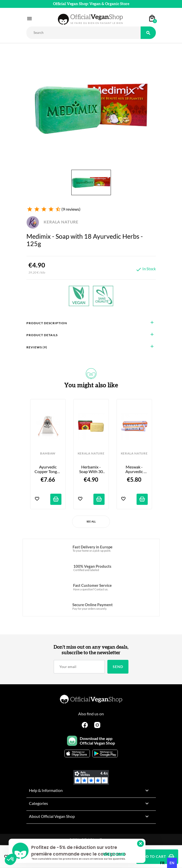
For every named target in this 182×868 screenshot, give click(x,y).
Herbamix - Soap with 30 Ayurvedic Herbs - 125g (91, 469)
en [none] (172, 863)
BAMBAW (48, 453)
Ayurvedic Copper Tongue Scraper (48, 469)
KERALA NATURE (53, 222)
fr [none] (162, 863)
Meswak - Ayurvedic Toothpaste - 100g (135, 469)
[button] (11, 859)
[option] (162, 863)
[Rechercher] (84, 33)
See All (91, 521)
